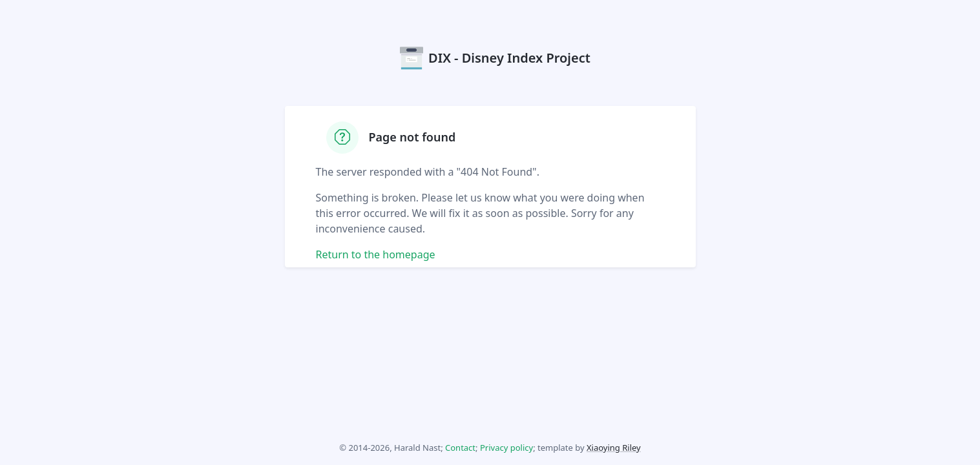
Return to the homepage (376, 254)
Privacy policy (506, 448)
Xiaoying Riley (614, 448)
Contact (460, 448)
